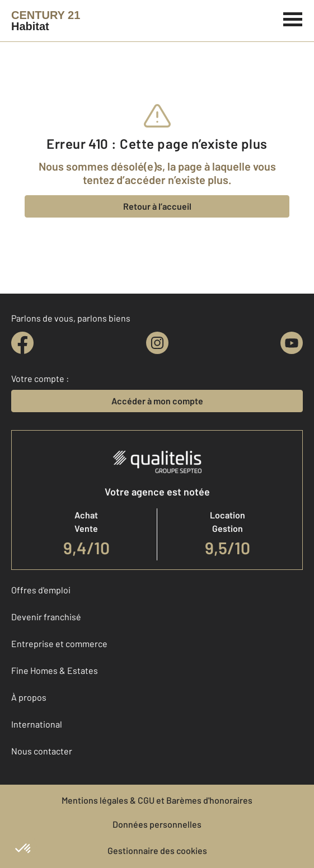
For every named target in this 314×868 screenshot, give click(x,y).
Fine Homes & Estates (55, 670)
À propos (29, 697)
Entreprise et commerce (59, 643)
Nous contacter (42, 751)
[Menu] (293, 18)
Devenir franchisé (46, 617)
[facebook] (22, 343)
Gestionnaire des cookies (157, 850)
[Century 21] (46, 21)
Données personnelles (157, 824)
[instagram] (157, 343)
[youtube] (292, 343)
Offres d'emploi (41, 590)
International (37, 724)
